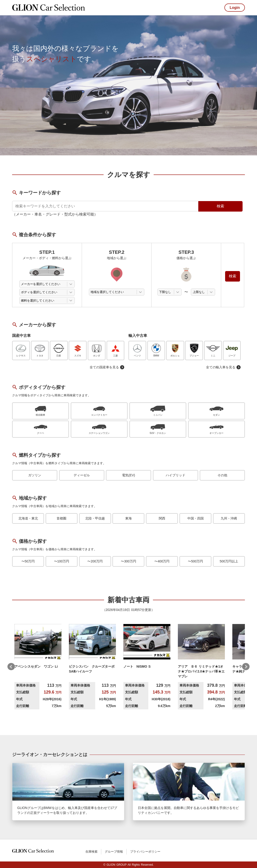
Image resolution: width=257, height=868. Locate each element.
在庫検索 (91, 852)
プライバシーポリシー (145, 852)
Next (246, 667)
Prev (11, 667)
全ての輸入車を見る (223, 367)
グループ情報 (114, 852)
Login (235, 8)
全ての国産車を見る (107, 367)
